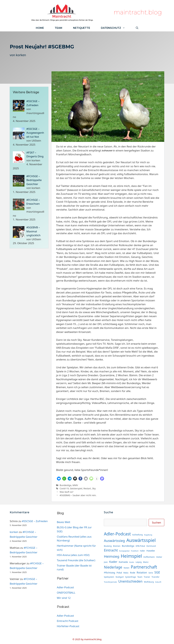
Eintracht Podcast (68, 621)
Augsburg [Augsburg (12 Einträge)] (148, 535)
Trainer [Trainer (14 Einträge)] (147, 577)
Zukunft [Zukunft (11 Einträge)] (158, 582)
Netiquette (82, 28)
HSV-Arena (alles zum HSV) (73, 555)
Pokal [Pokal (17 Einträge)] (119, 573)
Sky (94, 488)
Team (58, 28)
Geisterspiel (76, 488)
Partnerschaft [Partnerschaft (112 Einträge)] (144, 567)
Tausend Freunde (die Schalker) (76, 560)
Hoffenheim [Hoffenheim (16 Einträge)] (149, 557)
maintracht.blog (138, 12)
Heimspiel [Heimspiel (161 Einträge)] (131, 556)
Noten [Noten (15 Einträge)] (126, 568)
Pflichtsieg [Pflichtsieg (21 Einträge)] (109, 573)
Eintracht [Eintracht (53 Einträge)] (111, 550)
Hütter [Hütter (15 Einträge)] (159, 557)
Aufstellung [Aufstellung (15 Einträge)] (138, 535)
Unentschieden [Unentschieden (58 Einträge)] (130, 581)
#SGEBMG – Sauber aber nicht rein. (78, 495)
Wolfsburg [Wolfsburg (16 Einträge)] (149, 582)
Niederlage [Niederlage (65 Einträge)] (113, 567)
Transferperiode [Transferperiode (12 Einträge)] (110, 582)
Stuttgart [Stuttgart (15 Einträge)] (120, 577)
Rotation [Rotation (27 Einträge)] (142, 572)
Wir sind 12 (64, 598)
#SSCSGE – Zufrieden (35, 521)
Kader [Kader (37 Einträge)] (113, 562)
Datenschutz (116, 28)
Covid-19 (64, 488)
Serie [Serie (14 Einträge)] (151, 573)
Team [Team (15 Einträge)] (140, 577)
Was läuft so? (67, 492)
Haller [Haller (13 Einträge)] (142, 551)
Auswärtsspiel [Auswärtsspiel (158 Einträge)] (141, 540)
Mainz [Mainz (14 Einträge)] (146, 562)
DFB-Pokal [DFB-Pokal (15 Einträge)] (140, 546)
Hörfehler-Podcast (68, 626)
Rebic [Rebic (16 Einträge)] (126, 573)
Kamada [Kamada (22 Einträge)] (123, 562)
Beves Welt (64, 522)
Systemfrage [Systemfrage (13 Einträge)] (130, 577)
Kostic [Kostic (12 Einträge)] (132, 562)
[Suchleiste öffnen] (137, 28)
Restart (87, 488)
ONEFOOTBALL (66, 593)
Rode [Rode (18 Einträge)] (133, 573)
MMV (75, 485)
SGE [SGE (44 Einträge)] (157, 572)
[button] (59, 479)
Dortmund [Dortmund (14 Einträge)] (151, 546)
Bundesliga (66, 485)
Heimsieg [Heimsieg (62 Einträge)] (112, 556)
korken (21, 55)
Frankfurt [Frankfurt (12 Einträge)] (135, 551)
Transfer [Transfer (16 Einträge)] (156, 577)
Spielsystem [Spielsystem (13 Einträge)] (109, 577)
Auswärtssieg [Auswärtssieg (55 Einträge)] (114, 541)
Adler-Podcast (65, 587)
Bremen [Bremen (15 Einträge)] (117, 546)
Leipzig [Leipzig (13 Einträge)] (139, 562)
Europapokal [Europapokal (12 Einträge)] (124, 551)
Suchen (156, 522)
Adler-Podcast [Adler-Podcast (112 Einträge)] (117, 534)
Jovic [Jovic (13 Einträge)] (106, 562)
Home (40, 28)
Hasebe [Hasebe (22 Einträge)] (151, 551)
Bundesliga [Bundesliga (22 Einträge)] (128, 546)
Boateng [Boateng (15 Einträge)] (108, 546)
